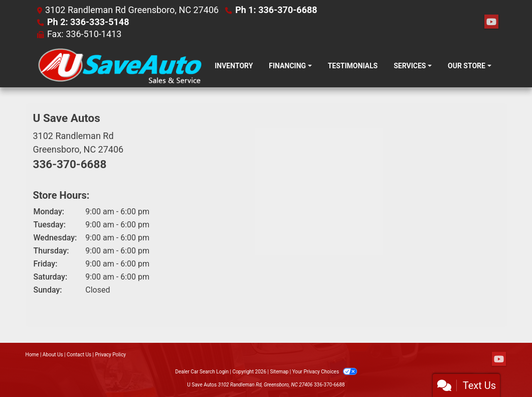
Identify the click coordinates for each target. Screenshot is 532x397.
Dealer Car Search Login (202, 372)
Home (32, 355)
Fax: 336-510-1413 (84, 34)
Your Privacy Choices (325, 372)
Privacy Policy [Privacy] (111, 355)
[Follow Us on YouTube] (491, 22)
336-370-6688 (70, 164)
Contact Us (79, 355)
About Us (53, 355)
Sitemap (279, 372)
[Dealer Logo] (120, 66)
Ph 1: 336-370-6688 (276, 10)
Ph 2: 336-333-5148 (88, 22)
